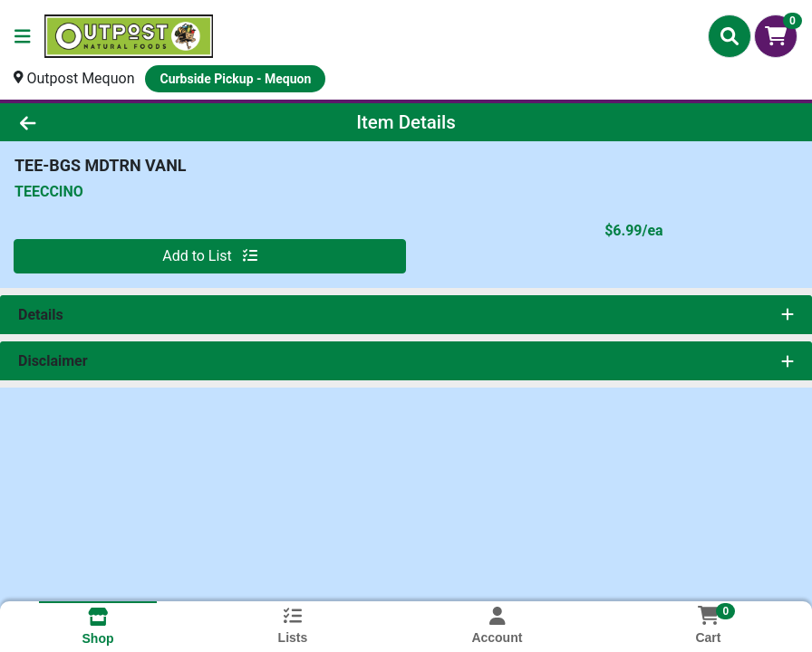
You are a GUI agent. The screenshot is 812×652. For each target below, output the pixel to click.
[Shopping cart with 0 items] (776, 36)
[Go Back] (112, 122)
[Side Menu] (23, 36)
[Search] (730, 36)
